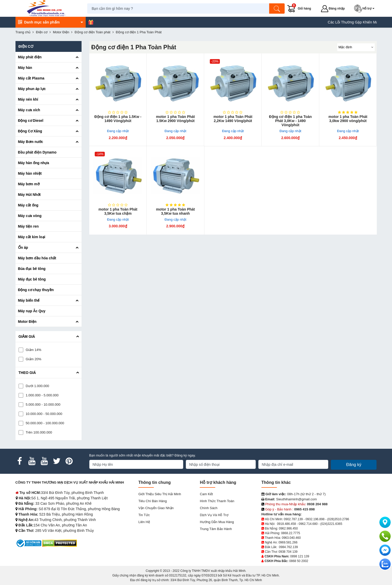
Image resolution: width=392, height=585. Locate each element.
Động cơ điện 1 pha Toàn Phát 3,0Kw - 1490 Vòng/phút (291, 121)
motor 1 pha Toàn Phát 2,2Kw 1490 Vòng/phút (233, 119)
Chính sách (209, 508)
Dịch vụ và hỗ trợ (214, 515)
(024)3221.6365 (331, 524)
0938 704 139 (288, 552)
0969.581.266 (288, 542)
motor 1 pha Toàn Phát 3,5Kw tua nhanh (175, 211)
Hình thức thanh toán (217, 501)
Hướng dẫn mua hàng (217, 522)
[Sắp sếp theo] (356, 47)
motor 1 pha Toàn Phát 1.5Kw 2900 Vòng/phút (175, 119)
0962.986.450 (288, 528)
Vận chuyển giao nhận (156, 508)
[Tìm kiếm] (277, 9)
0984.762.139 (288, 547)
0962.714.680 (308, 524)
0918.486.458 (286, 524)
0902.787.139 (293, 519)
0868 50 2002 (299, 561)
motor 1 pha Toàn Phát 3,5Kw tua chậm (118, 211)
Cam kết (206, 494)
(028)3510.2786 (338, 519)
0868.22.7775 (290, 533)
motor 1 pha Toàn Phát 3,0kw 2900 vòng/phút (348, 119)
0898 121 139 (300, 556)
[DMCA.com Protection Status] (59, 543)
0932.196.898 (315, 519)
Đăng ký (354, 465)
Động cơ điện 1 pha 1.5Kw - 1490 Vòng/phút (118, 119)
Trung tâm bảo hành (216, 529)
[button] (365, 9)
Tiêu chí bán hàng (153, 501)
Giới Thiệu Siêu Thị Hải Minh (160, 494)
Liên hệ (144, 522)
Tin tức (144, 515)
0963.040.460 (291, 538)
